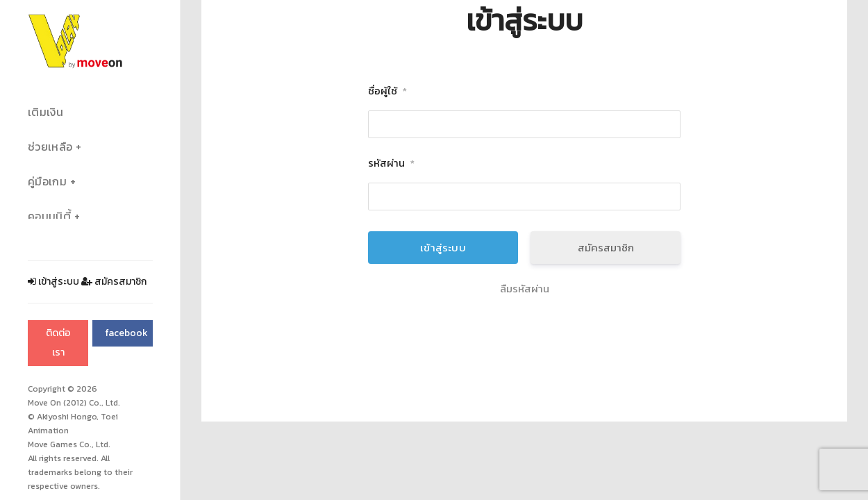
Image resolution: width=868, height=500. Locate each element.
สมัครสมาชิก (114, 282)
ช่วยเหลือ (50, 147)
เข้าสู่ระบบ (53, 282)
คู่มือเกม (47, 182)
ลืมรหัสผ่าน (525, 289)
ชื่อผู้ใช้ (387, 91)
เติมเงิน (45, 112)
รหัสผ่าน (391, 164)
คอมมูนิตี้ (49, 216)
